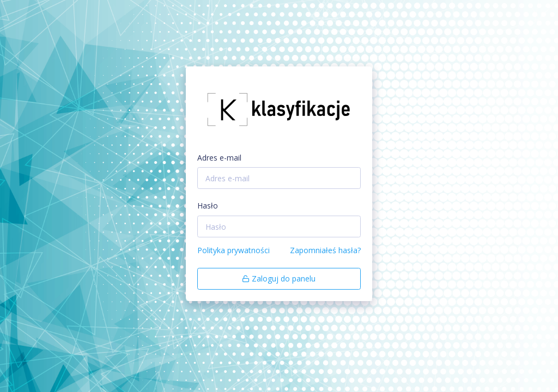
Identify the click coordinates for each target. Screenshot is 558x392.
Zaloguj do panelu (279, 278)
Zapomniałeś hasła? (325, 250)
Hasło (208, 206)
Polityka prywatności (233, 250)
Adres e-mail (219, 158)
